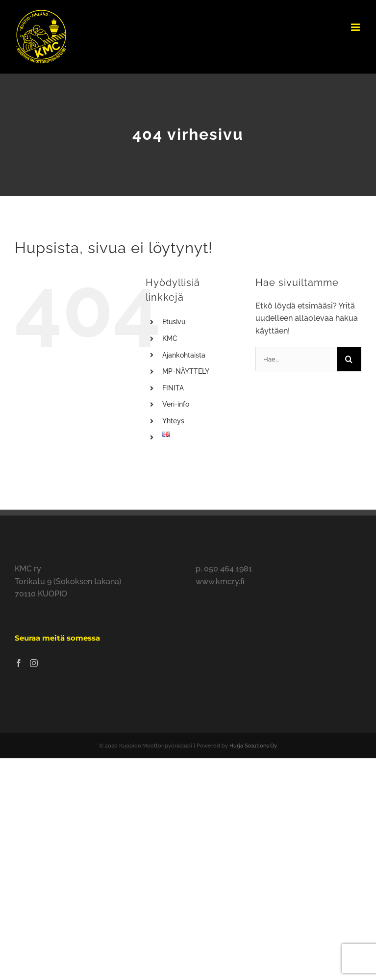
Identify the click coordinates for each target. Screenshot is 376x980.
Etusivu (174, 322)
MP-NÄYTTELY (186, 371)
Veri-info (176, 404)
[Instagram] (34, 663)
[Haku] (349, 359)
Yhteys (173, 421)
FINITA (173, 388)
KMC (170, 338)
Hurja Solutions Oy (253, 746)
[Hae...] (296, 359)
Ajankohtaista (184, 355)
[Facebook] (19, 663)
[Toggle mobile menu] (356, 27)
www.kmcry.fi (220, 581)
